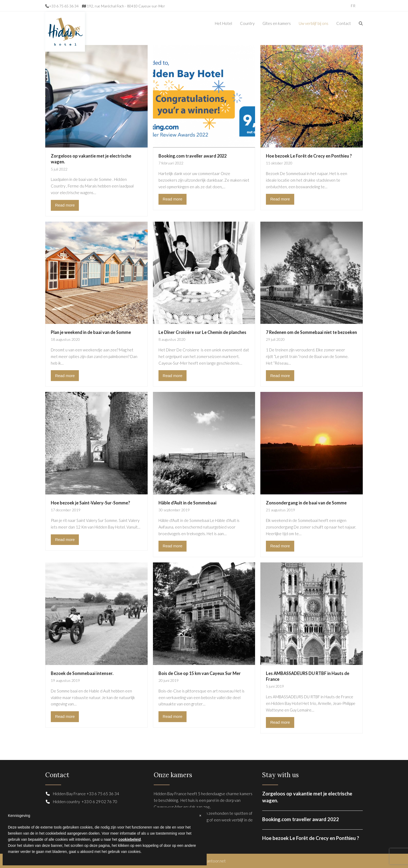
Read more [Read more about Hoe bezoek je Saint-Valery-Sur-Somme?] (65, 540)
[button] (361, 23)
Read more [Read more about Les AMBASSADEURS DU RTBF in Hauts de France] (280, 722)
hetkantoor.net (212, 861)
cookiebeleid (130, 839)
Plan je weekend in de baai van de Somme (91, 332)
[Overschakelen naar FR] (353, 6)
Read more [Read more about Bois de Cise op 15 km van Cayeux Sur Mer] (173, 716)
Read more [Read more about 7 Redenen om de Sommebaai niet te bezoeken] (280, 376)
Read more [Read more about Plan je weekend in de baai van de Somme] (65, 376)
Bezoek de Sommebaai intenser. (82, 673)
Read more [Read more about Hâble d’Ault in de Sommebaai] (173, 546)
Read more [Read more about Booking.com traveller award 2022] (173, 199)
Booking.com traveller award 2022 (192, 156)
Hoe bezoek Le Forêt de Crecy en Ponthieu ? (309, 156)
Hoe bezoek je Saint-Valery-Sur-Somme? (90, 503)
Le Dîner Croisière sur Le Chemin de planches (202, 332)
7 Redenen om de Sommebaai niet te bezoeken (311, 332)
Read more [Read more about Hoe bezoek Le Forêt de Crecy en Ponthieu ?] (280, 199)
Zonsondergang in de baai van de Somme (306, 503)
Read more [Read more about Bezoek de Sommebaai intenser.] (65, 716)
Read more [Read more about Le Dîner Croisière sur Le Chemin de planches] (173, 376)
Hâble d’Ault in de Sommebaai (187, 503)
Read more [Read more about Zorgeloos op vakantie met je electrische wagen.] (65, 205)
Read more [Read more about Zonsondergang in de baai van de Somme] (280, 546)
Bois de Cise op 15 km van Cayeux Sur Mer (200, 673)
